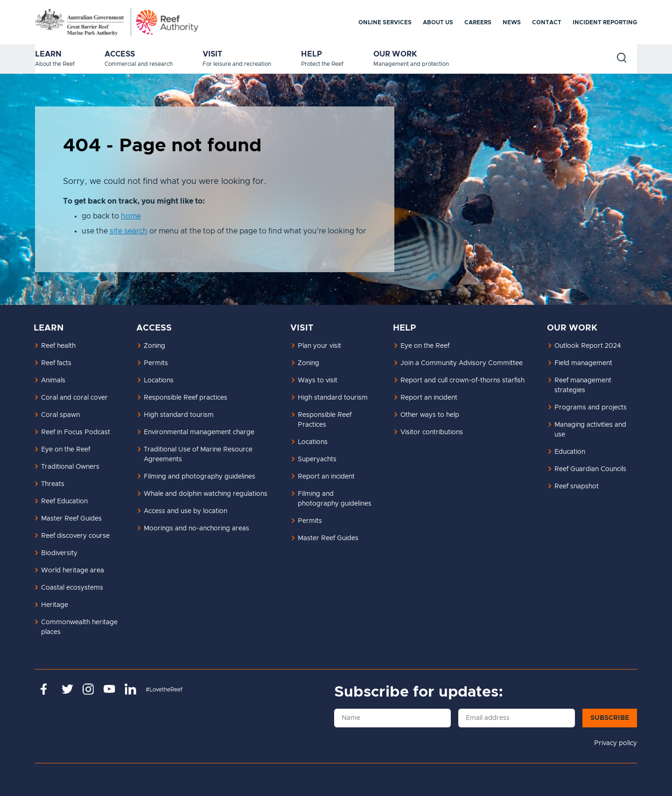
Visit (212, 54)
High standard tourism (179, 415)
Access (120, 54)
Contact (547, 22)
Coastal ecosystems (72, 588)
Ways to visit (318, 380)
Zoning (154, 346)
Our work (395, 54)
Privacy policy (616, 743)
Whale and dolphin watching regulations (206, 494)
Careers (478, 22)
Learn (48, 54)
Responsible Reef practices (185, 398)
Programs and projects (591, 408)
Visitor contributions (432, 432)
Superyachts (317, 459)
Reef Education (64, 501)
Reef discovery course (75, 536)
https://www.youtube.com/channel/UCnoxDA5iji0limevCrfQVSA (109, 689)
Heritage (55, 605)
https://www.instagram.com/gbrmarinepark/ (88, 689)
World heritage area (73, 571)
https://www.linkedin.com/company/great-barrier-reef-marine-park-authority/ (130, 689)
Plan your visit (319, 346)
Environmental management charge (199, 432)
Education (570, 452)
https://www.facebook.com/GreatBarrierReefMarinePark (46, 689)
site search (129, 231)
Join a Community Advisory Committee (462, 363)
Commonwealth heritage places (79, 627)
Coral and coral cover (74, 398)
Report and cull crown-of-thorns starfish (462, 380)
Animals (53, 380)
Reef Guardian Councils (590, 469)
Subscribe (610, 718)
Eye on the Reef (66, 450)
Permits (156, 363)
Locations (159, 380)
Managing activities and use (590, 430)
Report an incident (326, 477)
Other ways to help (430, 415)
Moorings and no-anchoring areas (196, 528)
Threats (53, 484)
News (512, 22)
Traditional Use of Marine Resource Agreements (198, 454)
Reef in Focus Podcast (76, 432)
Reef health (58, 346)
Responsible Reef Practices (325, 420)
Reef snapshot (577, 486)
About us (438, 22)
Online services (385, 22)
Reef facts (56, 363)
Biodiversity (59, 553)
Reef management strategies (583, 385)
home (131, 216)
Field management (583, 363)
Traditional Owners (70, 467)
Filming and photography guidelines (199, 477)
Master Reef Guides (71, 519)
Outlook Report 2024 (588, 346)
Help (311, 54)
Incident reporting (605, 22)
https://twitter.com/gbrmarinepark (67, 689)
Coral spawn (60, 415)
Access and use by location (185, 511)
